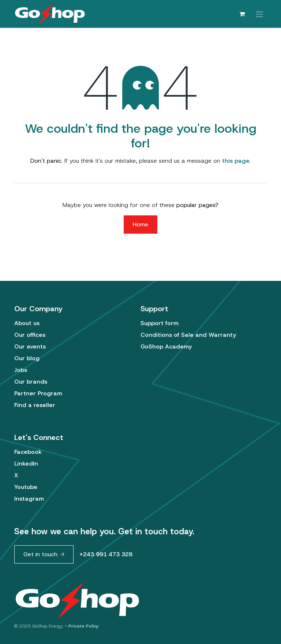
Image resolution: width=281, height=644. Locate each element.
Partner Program (38, 393)
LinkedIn (26, 464)
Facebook (28, 452)
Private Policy (84, 626)
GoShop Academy (166, 347)
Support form (160, 323)
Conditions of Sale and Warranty (188, 335)
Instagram (29, 499)
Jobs (21, 370)
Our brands (31, 382)
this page (236, 161)
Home (140, 224)
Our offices (30, 335)
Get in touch (40, 554)
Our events (30, 347)
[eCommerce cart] (242, 14)
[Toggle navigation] (259, 14)
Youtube (26, 487)
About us (27, 323)
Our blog (27, 358)
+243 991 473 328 (106, 554)
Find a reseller (35, 405)
